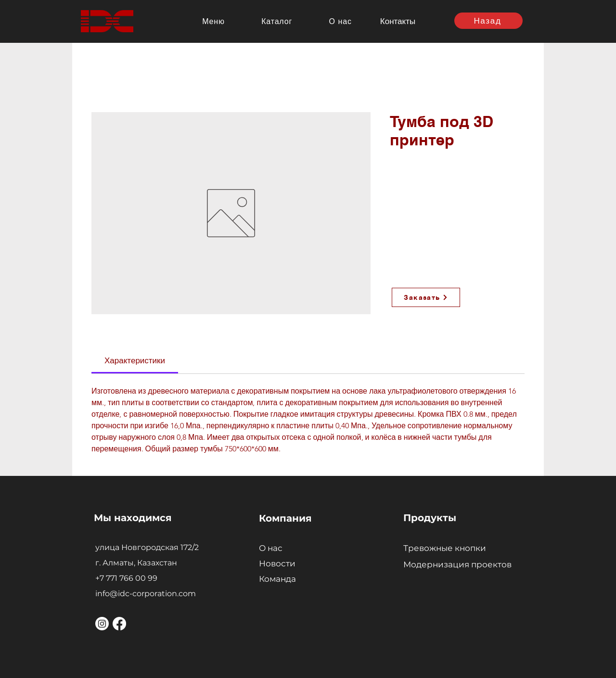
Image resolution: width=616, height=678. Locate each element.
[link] (135, 360)
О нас (271, 548)
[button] (213, 21)
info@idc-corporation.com (146, 594)
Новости (277, 563)
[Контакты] (399, 21)
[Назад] (488, 21)
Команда (277, 579)
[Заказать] (426, 297)
